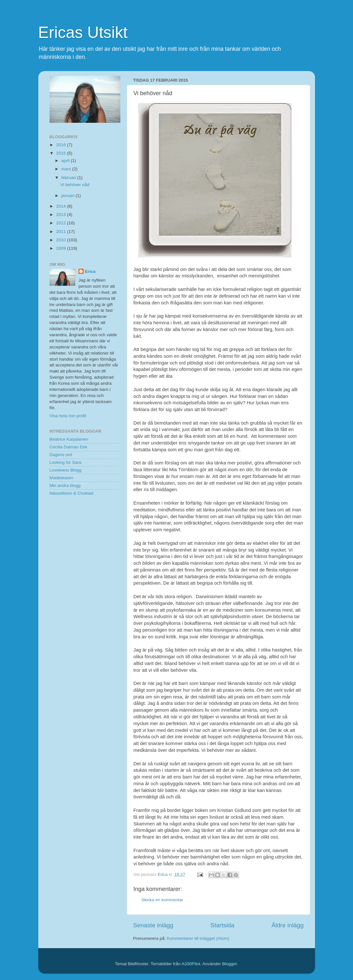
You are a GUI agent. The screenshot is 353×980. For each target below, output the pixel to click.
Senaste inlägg (153, 925)
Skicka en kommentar (163, 900)
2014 (61, 206)
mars (67, 169)
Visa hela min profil (68, 416)
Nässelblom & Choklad (72, 493)
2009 (61, 248)
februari (70, 178)
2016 (61, 145)
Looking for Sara (65, 462)
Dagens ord (61, 455)
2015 (61, 153)
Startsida (223, 925)
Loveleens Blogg (66, 470)
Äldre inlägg (288, 925)
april (66, 161)
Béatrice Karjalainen (69, 439)
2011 (61, 232)
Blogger (229, 964)
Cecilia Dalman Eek (69, 447)
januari (69, 196)
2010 (61, 240)
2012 (61, 223)
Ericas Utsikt (83, 32)
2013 (61, 215)
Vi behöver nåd (75, 185)
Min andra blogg (65, 486)
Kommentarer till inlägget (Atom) (198, 938)
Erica (90, 271)
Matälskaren (61, 478)
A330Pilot (191, 964)
